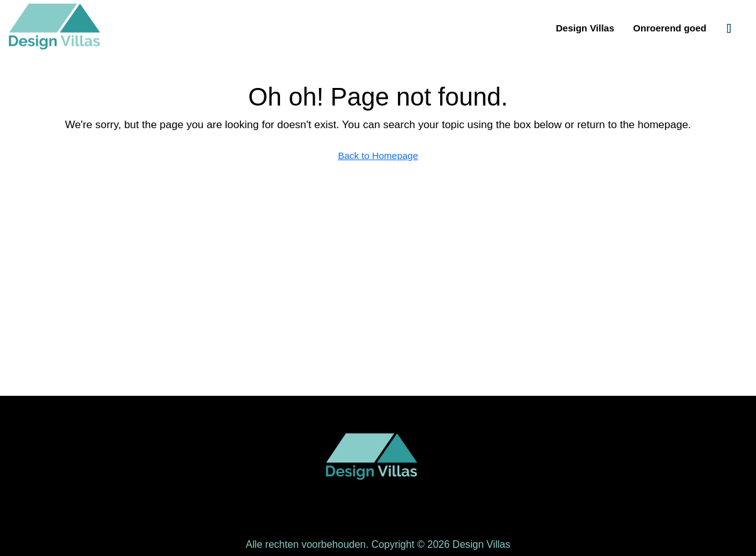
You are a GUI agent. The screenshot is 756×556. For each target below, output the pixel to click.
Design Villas (585, 28)
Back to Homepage (378, 155)
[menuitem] (729, 28)
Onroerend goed (670, 28)
